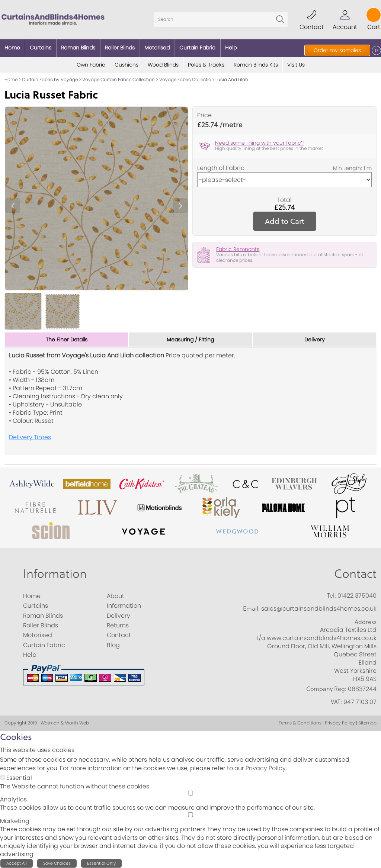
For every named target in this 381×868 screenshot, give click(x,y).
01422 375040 (357, 596)
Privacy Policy (266, 768)
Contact (355, 574)
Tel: (332, 595)
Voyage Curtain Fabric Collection (119, 79)
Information (55, 574)
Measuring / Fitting (190, 340)
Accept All (17, 863)
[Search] (221, 19)
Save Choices (57, 863)
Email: (251, 608)
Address (366, 622)
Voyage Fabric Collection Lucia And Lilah (204, 79)
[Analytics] (190, 793)
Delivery (315, 340)
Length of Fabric (221, 168)
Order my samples (337, 50)
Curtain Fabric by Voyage (50, 79)
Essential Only (101, 863)
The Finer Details (67, 340)
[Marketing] (190, 815)
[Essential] (2, 777)
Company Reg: (326, 689)
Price (204, 115)
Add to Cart (285, 221)
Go (280, 19)
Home (11, 79)
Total (284, 200)
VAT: (336, 702)
